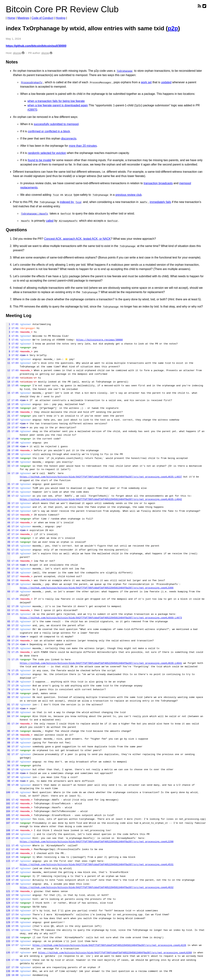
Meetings (23, 18)
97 (8, 777)
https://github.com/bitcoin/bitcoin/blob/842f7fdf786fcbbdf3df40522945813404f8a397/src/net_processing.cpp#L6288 (115, 953)
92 (8, 754)
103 (8, 808)
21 (8, 416)
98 (8, 781)
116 (8, 868)
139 (8, 975)
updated (166, 82)
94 (8, 766)
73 (8, 660)
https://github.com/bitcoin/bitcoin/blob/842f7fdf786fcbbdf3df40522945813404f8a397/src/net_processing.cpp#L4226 (109, 945)
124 (8, 903)
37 (8, 492)
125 (8, 907)
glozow (17, 53)
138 (8, 971)
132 (8, 937)
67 (8, 629)
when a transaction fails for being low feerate (56, 101)
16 (8, 393)
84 (8, 716)
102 (8, 804)
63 (8, 610)
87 (8, 735)
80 (8, 697)
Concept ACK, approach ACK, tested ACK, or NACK (77, 239)
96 (8, 773)
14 (8, 382)
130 (8, 926)
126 (8, 911)
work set (146, 82)
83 (8, 712)
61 (8, 599)
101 (8, 800)
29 (8, 450)
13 (8, 378)
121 (8, 891)
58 (8, 580)
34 (8, 473)
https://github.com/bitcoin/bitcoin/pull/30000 (36, 46)
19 (8, 408)
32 (8, 462)
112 (8, 849)
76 (8, 682)
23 (8, 424)
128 (8, 918)
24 (8, 428)
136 (8, 960)
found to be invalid (40, 160)
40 (8, 507)
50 (8, 546)
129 (8, 922)
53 (8, 561)
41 (8, 511)
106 (8, 819)
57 (8, 576)
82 (8, 709)
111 (8, 846)
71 (8, 648)
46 (8, 530)
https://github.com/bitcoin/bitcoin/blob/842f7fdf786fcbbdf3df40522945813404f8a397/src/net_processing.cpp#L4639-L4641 (101, 663)
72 (8, 652)
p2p (173, 28)
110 (8, 838)
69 (8, 641)
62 (8, 606)
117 (8, 872)
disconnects (69, 139)
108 (8, 830)
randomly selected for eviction (47, 153)
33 (8, 466)
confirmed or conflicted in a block (49, 131)
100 (8, 792)
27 (8, 443)
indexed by (71, 202)
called (50, 221)
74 (8, 671)
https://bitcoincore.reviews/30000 (99, 340)
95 (8, 769)
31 (8, 458)
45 (8, 526)
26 (8, 439)
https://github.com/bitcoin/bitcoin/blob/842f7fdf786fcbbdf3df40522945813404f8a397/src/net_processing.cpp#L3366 (97, 588)
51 (8, 550)
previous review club (128, 195)
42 (8, 515)
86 (8, 731)
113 (8, 853)
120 (8, 884)
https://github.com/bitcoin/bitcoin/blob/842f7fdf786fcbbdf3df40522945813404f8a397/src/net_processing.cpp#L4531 (97, 864)
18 (8, 404)
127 (8, 915)
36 (8, 488)
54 (8, 565)
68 (8, 637)
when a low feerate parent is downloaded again (58, 105)
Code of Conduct (42, 18)
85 (8, 724)
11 (8, 363)
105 (8, 815)
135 (8, 953)
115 (8, 861)
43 (8, 519)
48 (8, 538)
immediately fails (160, 202)
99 (8, 785)
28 (8, 446)
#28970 (32, 110)
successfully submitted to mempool (56, 124)
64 (8, 614)
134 (8, 945)
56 (8, 573)
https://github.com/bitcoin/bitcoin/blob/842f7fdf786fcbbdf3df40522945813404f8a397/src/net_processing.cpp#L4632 (97, 887)
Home (11, 18)
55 (8, 569)
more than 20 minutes (83, 146)
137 (8, 967)
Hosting (60, 18)
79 (8, 693)
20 (8, 412)
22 (8, 420)
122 (8, 895)
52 (8, 554)
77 (8, 686)
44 (8, 523)
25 (8, 431)
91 (8, 750)
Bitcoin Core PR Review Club (62, 9)
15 (8, 386)
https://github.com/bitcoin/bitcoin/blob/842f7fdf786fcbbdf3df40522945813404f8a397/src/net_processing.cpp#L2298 (97, 842)
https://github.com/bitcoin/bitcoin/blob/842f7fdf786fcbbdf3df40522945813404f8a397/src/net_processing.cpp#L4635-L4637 (101, 477)
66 (8, 625)
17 (8, 400)
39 (8, 503)
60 (8, 592)
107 (8, 823)
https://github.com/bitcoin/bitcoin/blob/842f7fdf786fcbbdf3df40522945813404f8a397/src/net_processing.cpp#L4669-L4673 (101, 618)
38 (8, 496)
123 (8, 899)
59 (8, 584)
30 (8, 454)
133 (8, 941)
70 (8, 644)
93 (8, 762)
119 (8, 880)
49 (8, 542)
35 (8, 484)
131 (8, 930)
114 (8, 857)
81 (8, 705)
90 (8, 747)
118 (8, 876)
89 (8, 743)
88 (8, 739)
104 (8, 811)
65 (8, 621)
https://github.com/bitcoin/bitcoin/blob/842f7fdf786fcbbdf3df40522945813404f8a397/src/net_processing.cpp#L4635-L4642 (101, 499)
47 (8, 534)
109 (8, 834)
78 (8, 689)
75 (8, 674)
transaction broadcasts (158, 183)
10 (8, 359)
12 (8, 370)
